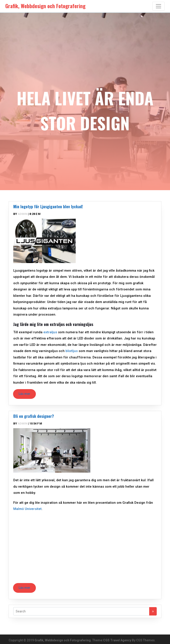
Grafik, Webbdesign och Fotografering (63, 640)
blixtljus (72, 351)
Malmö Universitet (27, 509)
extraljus (50, 332)
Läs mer (24, 394)
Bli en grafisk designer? (34, 416)
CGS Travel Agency (117, 640)
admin (23, 214)
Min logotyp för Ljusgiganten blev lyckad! (48, 206)
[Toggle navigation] (158, 6)
